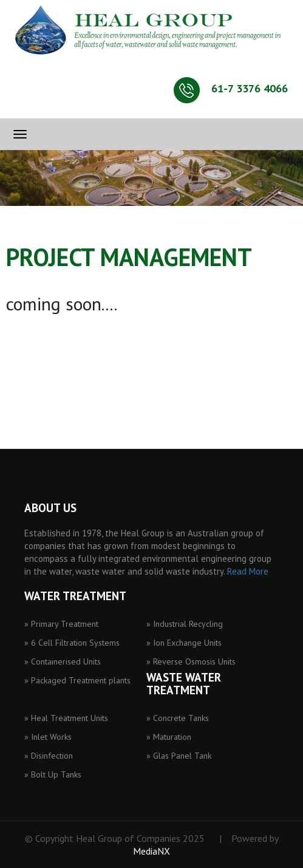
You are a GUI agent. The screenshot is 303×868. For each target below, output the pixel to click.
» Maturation (169, 737)
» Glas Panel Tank (179, 756)
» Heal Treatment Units (66, 718)
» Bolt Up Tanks (53, 774)
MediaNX (151, 851)
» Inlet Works (48, 737)
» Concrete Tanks (178, 718)
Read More (248, 571)
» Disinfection (49, 756)
